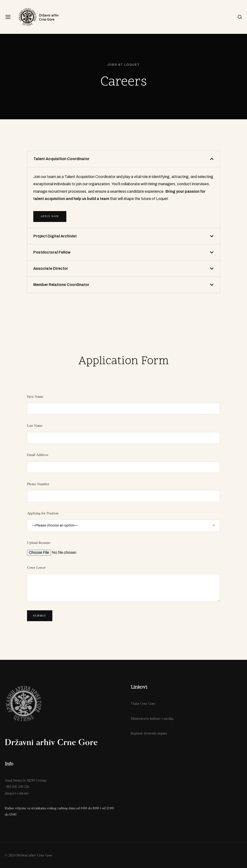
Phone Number (38, 484)
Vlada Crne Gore (143, 704)
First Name (35, 397)
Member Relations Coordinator (61, 285)
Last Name (35, 426)
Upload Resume (39, 543)
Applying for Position (43, 513)
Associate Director (51, 268)
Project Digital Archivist (55, 236)
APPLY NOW (50, 216)
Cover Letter (36, 568)
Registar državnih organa (149, 733)
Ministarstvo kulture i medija (152, 719)
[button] (123, 159)
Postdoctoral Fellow (52, 252)
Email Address (38, 455)
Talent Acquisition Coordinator (61, 159)
